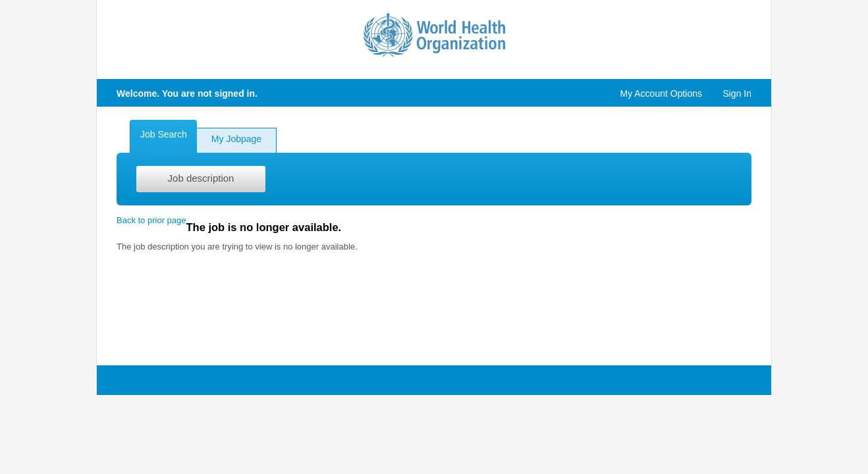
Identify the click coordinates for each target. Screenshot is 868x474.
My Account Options (661, 93)
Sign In (737, 93)
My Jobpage (236, 139)
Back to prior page (151, 220)
